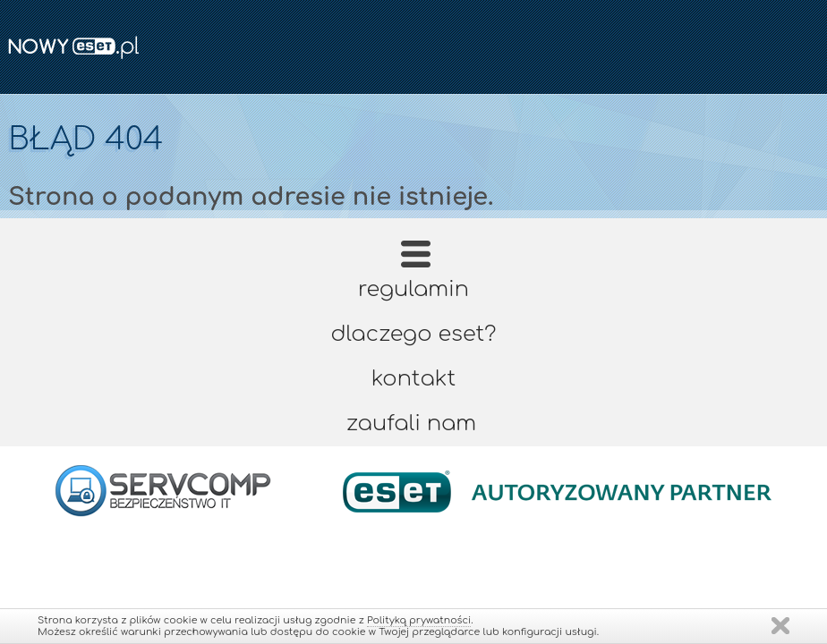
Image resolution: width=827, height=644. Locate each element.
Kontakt (413, 379)
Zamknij (780, 626)
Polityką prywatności (419, 620)
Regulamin (413, 289)
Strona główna (416, 260)
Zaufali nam (411, 424)
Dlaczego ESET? (414, 334)
